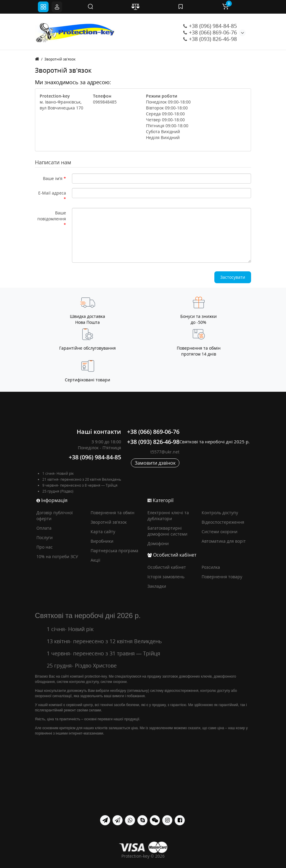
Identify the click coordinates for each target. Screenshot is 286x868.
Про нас (45, 547)
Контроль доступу (220, 513)
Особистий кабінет (167, 567)
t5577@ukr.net (165, 452)
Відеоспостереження (223, 522)
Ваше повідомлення (52, 216)
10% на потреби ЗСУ (57, 556)
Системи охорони (220, 532)
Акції (95, 560)
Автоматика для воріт (224, 541)
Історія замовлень (166, 577)
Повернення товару (222, 577)
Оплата (44, 528)
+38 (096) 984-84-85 (210, 26)
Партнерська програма (114, 551)
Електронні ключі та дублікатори (168, 516)
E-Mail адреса (52, 193)
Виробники (102, 541)
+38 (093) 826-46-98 (210, 39)
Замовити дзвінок (155, 463)
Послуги (45, 537)
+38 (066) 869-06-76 (210, 32)
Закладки (157, 586)
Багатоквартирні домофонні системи (167, 531)
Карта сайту (103, 532)
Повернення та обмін (113, 513)
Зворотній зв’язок (60, 59)
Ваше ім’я (53, 178)
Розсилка (211, 567)
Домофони (158, 543)
